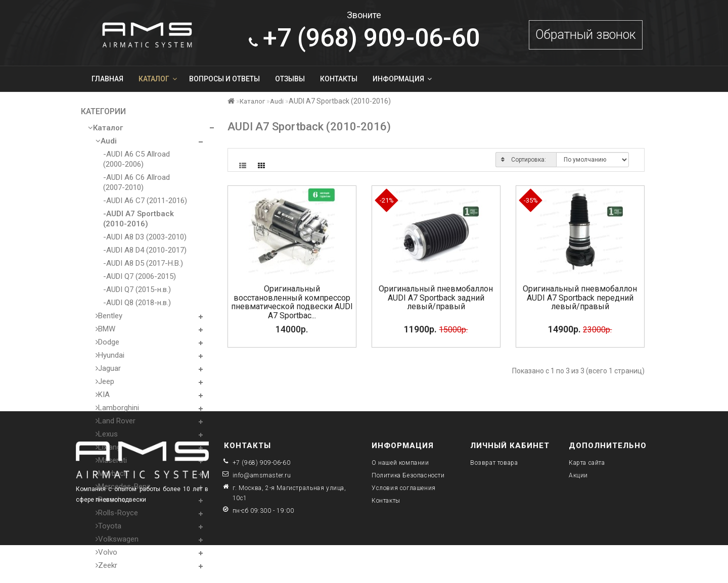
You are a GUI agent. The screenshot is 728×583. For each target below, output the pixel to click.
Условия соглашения (404, 488)
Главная (107, 79)
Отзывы (290, 79)
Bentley (109, 316)
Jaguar (108, 368)
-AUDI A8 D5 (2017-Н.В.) (143, 263)
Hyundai (110, 355)
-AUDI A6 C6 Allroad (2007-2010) (136, 182)
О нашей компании (400, 463)
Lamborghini (117, 408)
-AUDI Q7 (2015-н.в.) (137, 289)
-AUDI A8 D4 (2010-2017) (145, 250)
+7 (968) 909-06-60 (262, 463)
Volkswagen (117, 539)
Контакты (339, 79)
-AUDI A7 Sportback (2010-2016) (139, 219)
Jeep (105, 381)
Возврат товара (494, 463)
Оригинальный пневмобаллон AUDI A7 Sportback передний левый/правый (580, 298)
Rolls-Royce (117, 513)
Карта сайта (587, 463)
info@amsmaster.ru (262, 475)
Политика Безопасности (408, 475)
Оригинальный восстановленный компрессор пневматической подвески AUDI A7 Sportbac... (292, 302)
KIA (103, 395)
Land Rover (116, 421)
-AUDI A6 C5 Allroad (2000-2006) (136, 159)
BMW (105, 329)
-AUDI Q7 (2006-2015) (140, 276)
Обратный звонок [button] (586, 35)
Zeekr (106, 565)
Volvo (106, 552)
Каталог (158, 79)
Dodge (107, 342)
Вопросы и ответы (224, 79)
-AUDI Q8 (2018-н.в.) (137, 303)
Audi (106, 141)
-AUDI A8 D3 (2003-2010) (145, 237)
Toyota (108, 526)
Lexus (107, 434)
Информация (402, 79)
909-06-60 (364, 38)
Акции (578, 475)
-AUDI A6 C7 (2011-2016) (145, 201)
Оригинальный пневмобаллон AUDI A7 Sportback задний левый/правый (436, 298)
